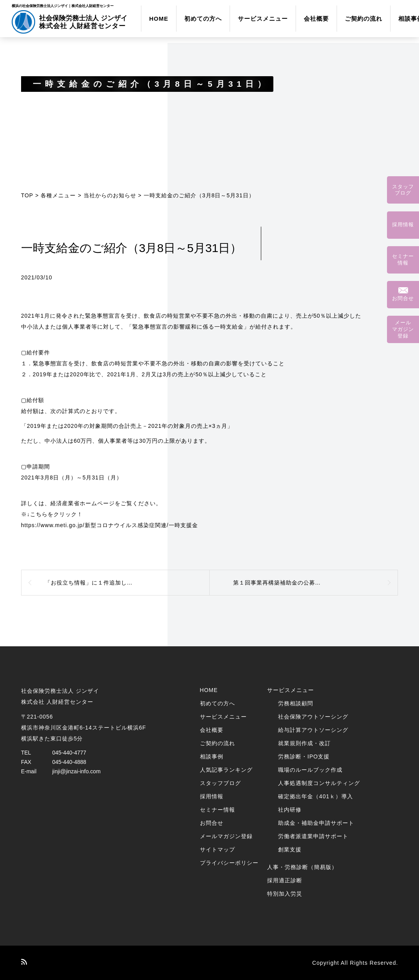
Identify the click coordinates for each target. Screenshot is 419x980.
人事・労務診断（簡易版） (302, 867)
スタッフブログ (220, 783)
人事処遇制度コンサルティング (319, 783)
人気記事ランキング (226, 770)
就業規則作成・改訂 (304, 743)
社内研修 (290, 810)
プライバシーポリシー (229, 863)
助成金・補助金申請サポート (316, 823)
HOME (159, 19)
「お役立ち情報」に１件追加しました (95, 583)
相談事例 (212, 756)
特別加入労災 (285, 894)
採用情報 (212, 796)
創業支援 (290, 849)
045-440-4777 (69, 753)
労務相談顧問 (296, 703)
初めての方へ (203, 19)
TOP (27, 195)
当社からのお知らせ (110, 195)
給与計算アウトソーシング (313, 730)
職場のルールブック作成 (310, 770)
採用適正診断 (285, 880)
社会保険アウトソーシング (313, 717)
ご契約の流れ (364, 19)
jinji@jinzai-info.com (77, 771)
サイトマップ (218, 849)
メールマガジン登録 (226, 836)
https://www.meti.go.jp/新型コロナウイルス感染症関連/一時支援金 (110, 525)
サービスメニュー (263, 19)
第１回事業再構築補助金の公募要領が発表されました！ (306, 583)
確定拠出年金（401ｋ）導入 (315, 796)
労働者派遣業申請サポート (313, 836)
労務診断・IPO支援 (304, 756)
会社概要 (316, 19)
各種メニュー (58, 195)
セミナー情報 (218, 810)
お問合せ (212, 823)
